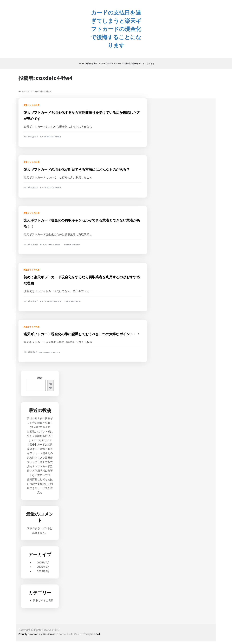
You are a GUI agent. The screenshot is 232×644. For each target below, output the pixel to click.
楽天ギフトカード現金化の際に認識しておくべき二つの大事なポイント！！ (82, 334)
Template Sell (92, 634)
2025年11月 (43, 562)
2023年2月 (43, 571)
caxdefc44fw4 (52, 137)
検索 (40, 378)
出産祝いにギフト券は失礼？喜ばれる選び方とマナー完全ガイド (40, 436)
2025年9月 (43, 567)
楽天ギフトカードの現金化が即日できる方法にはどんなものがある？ (77, 170)
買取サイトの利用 (31, 105)
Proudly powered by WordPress (37, 634)
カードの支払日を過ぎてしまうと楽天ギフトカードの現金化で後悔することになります (116, 29)
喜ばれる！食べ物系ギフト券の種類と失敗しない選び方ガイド (40, 423)
